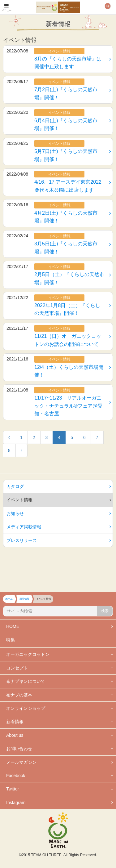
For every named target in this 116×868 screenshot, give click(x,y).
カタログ (59, 486)
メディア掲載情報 (59, 527)
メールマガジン (60, 762)
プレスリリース (59, 540)
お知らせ (59, 513)
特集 (11, 640)
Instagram (60, 803)
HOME (60, 626)
